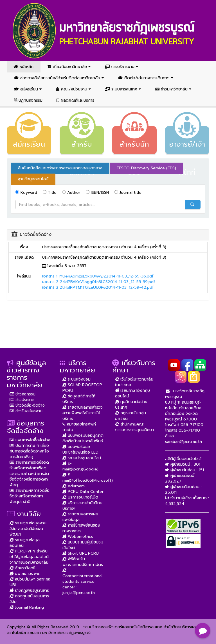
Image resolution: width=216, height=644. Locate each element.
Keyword (26, 193)
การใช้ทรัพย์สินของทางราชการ (81, 528)
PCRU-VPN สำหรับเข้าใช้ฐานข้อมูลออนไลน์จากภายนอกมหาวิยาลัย (29, 557)
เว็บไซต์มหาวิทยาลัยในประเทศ (134, 382)
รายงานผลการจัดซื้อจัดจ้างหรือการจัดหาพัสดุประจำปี (30, 496)
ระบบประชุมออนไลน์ (82, 458)
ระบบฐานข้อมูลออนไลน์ (25, 543)
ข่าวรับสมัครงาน (26, 411)
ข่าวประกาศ (22, 400)
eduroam (74, 486)
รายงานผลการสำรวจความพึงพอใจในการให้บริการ (83, 413)
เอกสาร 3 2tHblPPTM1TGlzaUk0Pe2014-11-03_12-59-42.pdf (98, 287)
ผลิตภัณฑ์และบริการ (75, 100)
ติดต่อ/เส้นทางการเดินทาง (146, 78)
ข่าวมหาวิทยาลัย (173, 89)
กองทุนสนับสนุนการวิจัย (29, 599)
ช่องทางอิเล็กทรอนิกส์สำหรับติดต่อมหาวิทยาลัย (59, 78)
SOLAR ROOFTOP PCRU (82, 388)
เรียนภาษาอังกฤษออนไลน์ (133, 393)
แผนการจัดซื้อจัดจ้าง (30, 440)
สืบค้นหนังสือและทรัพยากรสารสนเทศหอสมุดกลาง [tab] (60, 168)
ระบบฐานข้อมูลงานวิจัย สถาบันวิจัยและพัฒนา (28, 529)
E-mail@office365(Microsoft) (88, 478)
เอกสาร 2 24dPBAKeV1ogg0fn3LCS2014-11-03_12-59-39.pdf (99, 282)
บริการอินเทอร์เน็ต (80, 497)
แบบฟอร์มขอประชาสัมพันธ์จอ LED (80, 450)
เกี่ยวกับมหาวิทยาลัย (69, 67)
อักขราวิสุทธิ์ (22, 568)
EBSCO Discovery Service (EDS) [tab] (146, 168)
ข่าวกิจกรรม (22, 394)
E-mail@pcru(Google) (80, 466)
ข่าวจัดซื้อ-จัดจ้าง (27, 405)
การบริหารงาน (121, 67)
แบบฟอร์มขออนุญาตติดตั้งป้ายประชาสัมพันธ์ (83, 438)
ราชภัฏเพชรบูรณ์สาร (29, 590)
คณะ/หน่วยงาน (73, 89)
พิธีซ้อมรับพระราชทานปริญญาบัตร (83, 562)
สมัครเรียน (28, 89)
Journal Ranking (27, 607)
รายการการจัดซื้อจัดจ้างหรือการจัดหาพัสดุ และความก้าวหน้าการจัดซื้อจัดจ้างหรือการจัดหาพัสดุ (29, 474)
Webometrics (78, 537)
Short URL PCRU (81, 553)
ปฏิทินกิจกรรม (28, 100)
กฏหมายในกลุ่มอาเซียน (130, 416)
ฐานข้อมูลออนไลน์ (33, 179)
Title (50, 193)
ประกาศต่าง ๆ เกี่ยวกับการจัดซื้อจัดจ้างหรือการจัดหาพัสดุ (29, 451)
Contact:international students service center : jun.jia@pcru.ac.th (82, 582)
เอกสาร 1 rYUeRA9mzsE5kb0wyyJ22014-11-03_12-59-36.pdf (98, 276)
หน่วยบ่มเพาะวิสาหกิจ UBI (30, 582)
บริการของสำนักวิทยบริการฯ (82, 506)
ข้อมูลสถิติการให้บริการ (79, 399)
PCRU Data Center (83, 492)
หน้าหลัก (24, 67)
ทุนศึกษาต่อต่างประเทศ (131, 405)
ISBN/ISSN (97, 193)
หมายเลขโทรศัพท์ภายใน (79, 427)
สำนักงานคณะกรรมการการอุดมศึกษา (134, 427)
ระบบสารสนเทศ (123, 89)
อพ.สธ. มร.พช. (25, 574)
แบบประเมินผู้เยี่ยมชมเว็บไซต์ (83, 545)
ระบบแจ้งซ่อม (76, 379)
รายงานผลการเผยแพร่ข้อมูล (80, 517)
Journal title (128, 193)
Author (71, 193)
